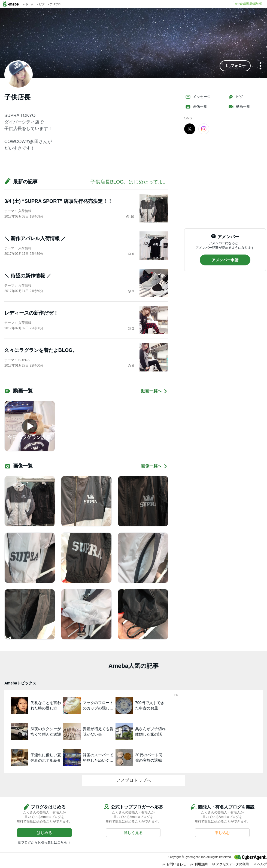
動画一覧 (239, 107)
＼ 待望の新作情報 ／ (28, 276)
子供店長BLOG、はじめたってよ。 (129, 182)
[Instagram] (204, 129)
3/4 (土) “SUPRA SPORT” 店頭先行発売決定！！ (58, 201)
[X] (190, 129)
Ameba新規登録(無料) (249, 4)
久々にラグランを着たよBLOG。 (41, 350)
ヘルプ (260, 864)
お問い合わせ (174, 864)
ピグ (236, 97)
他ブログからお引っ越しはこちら (43, 842)
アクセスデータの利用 (230, 864)
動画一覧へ (154, 391)
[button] (235, 66)
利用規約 (199, 864)
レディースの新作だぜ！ (31, 313)
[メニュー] (260, 66)
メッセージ (198, 97)
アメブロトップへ (133, 780)
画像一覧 (196, 107)
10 (130, 217)
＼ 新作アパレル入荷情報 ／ (35, 238)
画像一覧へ (154, 466)
